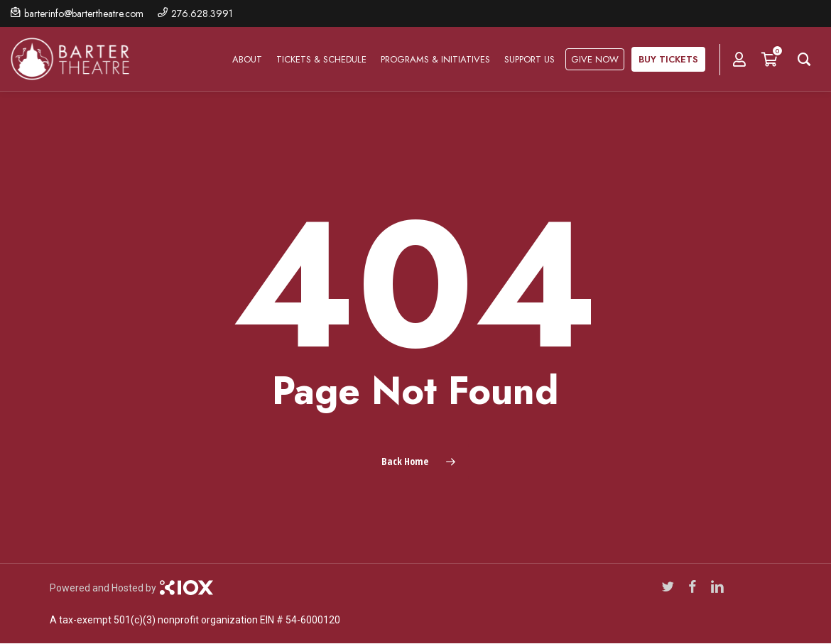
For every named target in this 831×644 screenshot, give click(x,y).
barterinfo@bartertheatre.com (84, 13)
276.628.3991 (202, 13)
